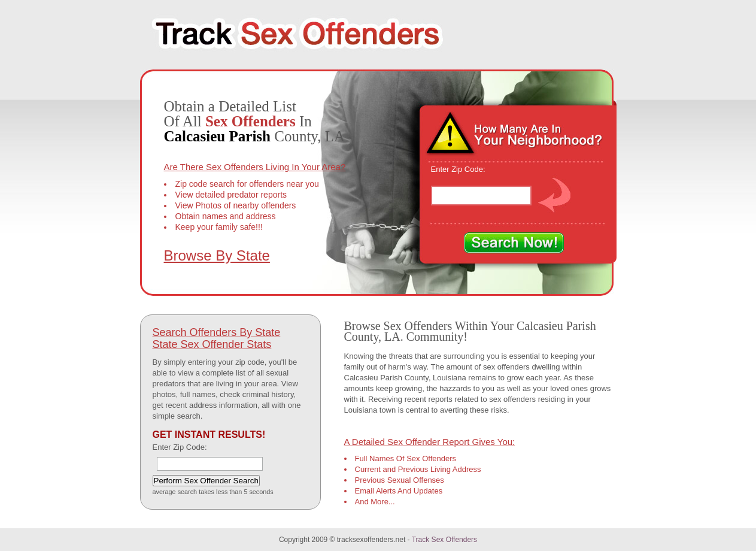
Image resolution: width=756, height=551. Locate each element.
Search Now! (514, 243)
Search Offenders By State (217, 332)
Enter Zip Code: (458, 169)
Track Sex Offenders (444, 540)
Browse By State (217, 255)
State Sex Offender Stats (212, 344)
